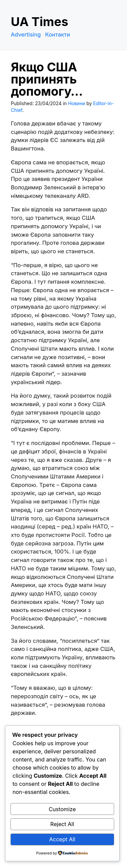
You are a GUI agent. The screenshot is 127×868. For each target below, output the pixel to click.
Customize (62, 809)
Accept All (62, 839)
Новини (77, 103)
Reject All (62, 824)
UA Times (39, 22)
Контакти (58, 34)
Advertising (26, 34)
